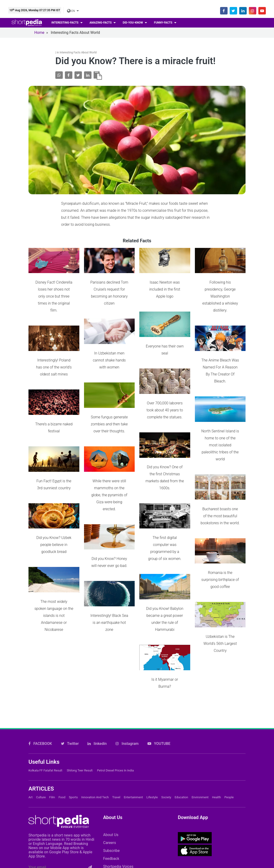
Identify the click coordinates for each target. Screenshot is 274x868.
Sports (73, 740)
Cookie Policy (155, 843)
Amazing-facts (101, 23)
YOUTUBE (159, 687)
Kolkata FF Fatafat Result (45, 713)
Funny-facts (164, 23)
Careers (110, 786)
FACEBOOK (40, 687)
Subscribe (111, 794)
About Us (111, 778)
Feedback (111, 802)
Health (217, 740)
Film (52, 740)
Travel (116, 740)
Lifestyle (152, 740)
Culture (41, 740)
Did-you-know (133, 23)
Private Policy (211, 843)
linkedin (97, 687)
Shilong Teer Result (80, 713)
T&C (239, 843)
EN (71, 11)
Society (166, 740)
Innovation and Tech (95, 740)
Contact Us (122, 843)
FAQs (183, 843)
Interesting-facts (65, 23)
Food (62, 740)
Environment (200, 740)
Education (181, 740)
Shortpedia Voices (118, 810)
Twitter (70, 687)
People (229, 740)
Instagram (127, 687)
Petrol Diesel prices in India (116, 713)
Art (30, 740)
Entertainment (133, 740)
